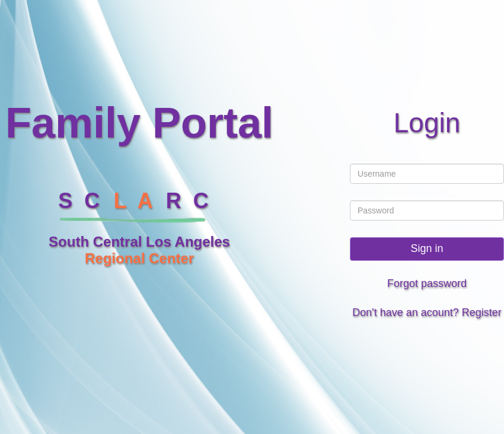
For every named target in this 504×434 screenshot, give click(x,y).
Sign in (427, 248)
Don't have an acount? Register (427, 312)
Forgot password (427, 283)
